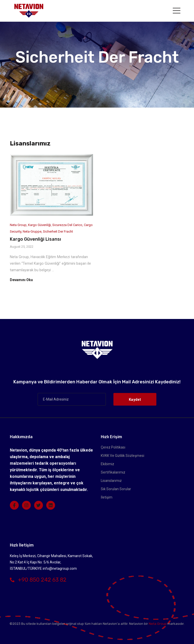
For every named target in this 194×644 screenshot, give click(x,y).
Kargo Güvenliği (39, 225)
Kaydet (135, 400)
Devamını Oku (21, 280)
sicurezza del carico (67, 225)
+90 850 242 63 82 (38, 580)
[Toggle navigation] (177, 11)
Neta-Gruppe (32, 231)
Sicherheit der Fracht (58, 231)
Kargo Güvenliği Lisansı (35, 239)
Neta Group (18, 225)
